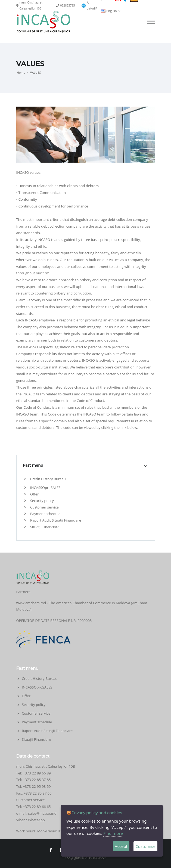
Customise (145, 846)
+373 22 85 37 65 (38, 793)
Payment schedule (42, 514)
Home (21, 72)
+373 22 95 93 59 (37, 786)
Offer (32, 494)
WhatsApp (36, 820)
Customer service (41, 507)
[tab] (86, 465)
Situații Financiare (42, 527)
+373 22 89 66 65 (37, 807)
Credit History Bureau (45, 479)
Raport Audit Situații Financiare (53, 520)
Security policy (39, 501)
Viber (21, 820)
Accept (121, 846)
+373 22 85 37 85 (37, 780)
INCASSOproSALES (42, 488)
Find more (113, 833)
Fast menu (33, 465)
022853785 (67, 5)
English (111, 11)
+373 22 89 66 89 (37, 773)
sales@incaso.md (42, 813)
